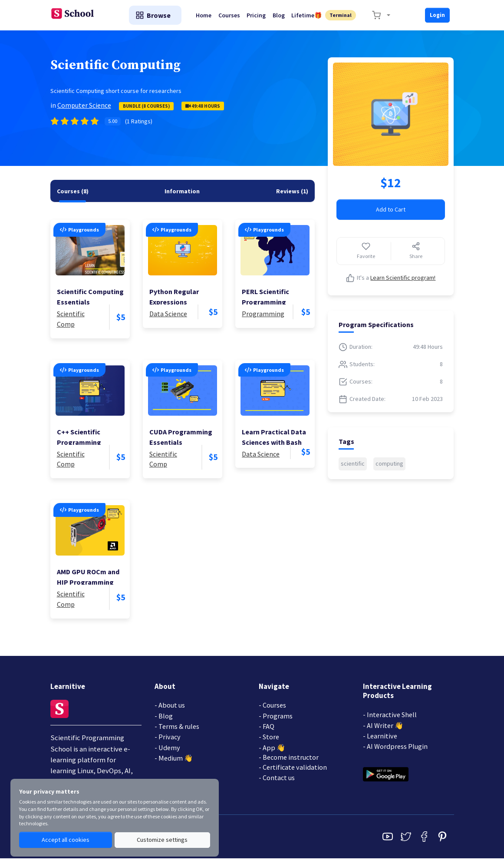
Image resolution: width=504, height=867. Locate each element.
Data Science (168, 321)
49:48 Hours (203, 113)
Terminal (343, 18)
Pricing (261, 19)
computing (389, 470)
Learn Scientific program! (403, 285)
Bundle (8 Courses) (146, 113)
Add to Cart (391, 216)
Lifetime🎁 (311, 19)
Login (437, 18)
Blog (285, 19)
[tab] (73, 198)
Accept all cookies (66, 840)
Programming (263, 321)
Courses (232, 19)
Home (204, 19)
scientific (353, 470)
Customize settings (162, 840)
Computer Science (84, 112)
